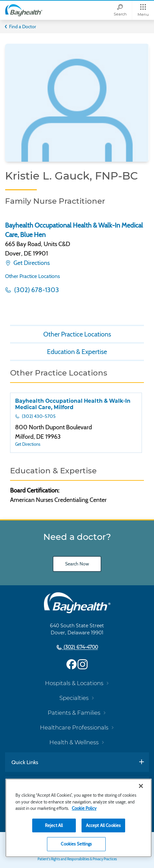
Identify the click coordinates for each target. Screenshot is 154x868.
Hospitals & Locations (74, 683)
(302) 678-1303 (36, 290)
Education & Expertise (77, 352)
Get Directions (31, 263)
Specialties (74, 698)
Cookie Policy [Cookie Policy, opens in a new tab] (84, 808)
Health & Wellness (74, 742)
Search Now (77, 564)
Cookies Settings (76, 844)
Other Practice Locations (33, 276)
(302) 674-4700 (80, 647)
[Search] (120, 10)
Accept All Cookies (103, 825)
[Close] (141, 786)
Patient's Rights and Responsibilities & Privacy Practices (77, 859)
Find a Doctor (22, 27)
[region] (79, 818)
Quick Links (25, 762)
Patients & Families (74, 713)
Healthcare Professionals (74, 727)
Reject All (54, 825)
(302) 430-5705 (38, 416)
